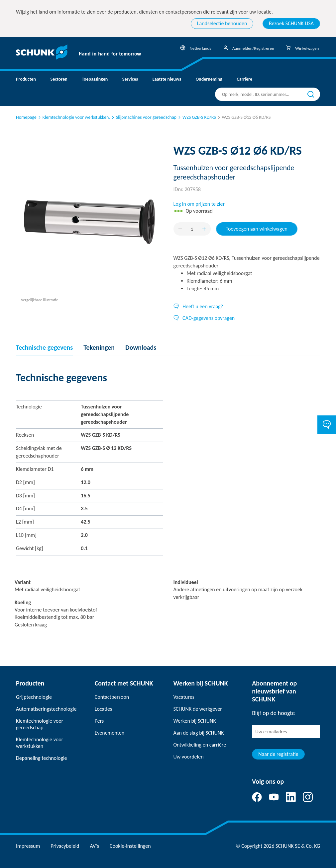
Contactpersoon (112, 697)
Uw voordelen (189, 757)
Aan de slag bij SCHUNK (199, 733)
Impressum (28, 846)
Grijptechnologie (34, 697)
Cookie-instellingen (130, 846)
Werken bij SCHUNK (195, 721)
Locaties (103, 709)
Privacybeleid (65, 846)
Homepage (26, 117)
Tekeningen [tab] (99, 347)
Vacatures (184, 697)
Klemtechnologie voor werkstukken (40, 743)
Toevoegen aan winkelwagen (257, 229)
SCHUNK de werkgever (198, 709)
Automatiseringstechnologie (46, 709)
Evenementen (110, 733)
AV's (95, 846)
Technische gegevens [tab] (44, 347)
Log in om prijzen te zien (200, 204)
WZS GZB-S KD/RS (197, 117)
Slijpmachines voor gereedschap (144, 117)
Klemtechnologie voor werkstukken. (74, 117)
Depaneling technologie (42, 758)
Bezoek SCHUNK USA (291, 23)
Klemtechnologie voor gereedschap (40, 724)
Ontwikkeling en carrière (200, 745)
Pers (99, 721)
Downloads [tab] (141, 347)
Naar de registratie (278, 754)
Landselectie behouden (222, 23)
